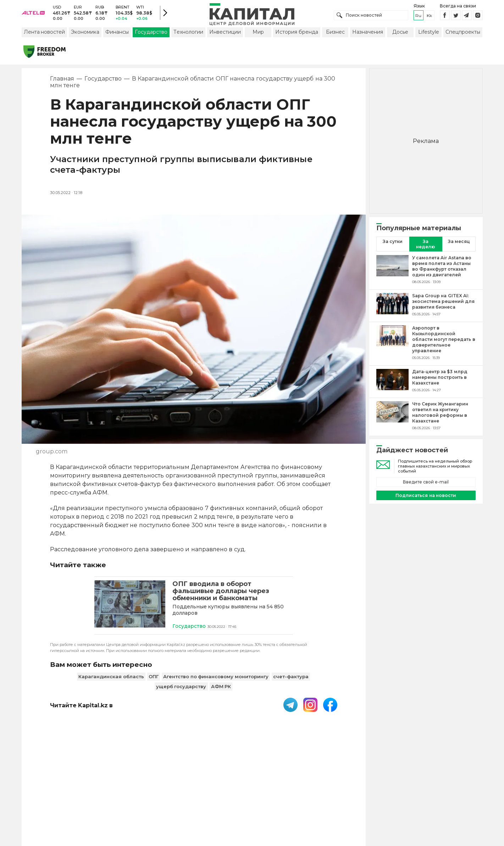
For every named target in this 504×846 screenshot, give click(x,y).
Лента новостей (45, 37)
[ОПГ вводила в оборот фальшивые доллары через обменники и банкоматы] (130, 610)
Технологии (188, 37)
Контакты (258, 800)
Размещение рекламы (309, 800)
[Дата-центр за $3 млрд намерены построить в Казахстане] (392, 385)
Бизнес (335, 37)
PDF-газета (127, 800)
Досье (400, 37)
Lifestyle (429, 37)
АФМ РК (221, 692)
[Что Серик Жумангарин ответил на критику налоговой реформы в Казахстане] (392, 420)
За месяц (459, 246)
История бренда (297, 37)
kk (429, 18)
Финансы (117, 37)
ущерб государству (181, 692)
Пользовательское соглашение (194, 800)
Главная (62, 83)
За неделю (426, 249)
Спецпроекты (463, 37)
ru (418, 18)
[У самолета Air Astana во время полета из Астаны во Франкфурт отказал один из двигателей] (392, 274)
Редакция (361, 800)
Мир (258, 37)
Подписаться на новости (426, 500)
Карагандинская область (111, 682)
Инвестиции (225, 37)
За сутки (393, 246)
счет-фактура (291, 682)
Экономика (85, 37)
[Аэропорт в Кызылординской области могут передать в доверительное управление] (392, 347)
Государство (151, 37)
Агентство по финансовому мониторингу (216, 682)
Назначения (368, 37)
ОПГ (154, 682)
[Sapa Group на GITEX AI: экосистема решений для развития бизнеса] (392, 309)
